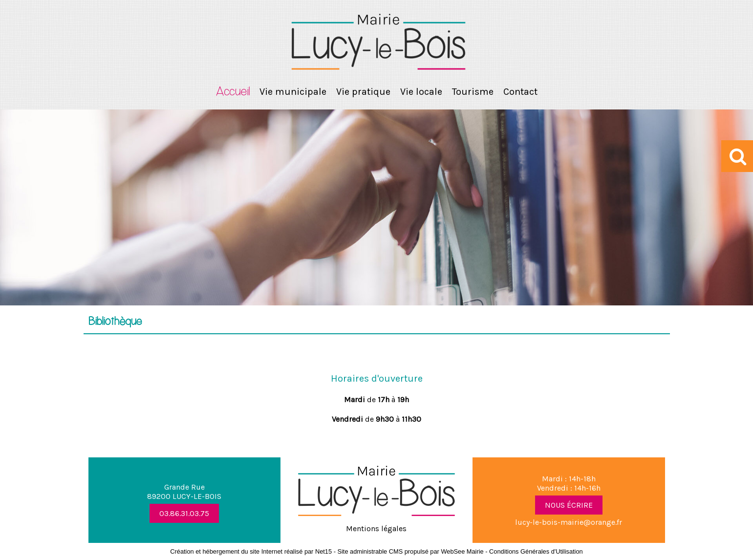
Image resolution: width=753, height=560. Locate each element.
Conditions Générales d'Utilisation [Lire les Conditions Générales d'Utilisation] (536, 551)
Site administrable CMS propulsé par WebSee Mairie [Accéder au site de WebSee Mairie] (410, 551)
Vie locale (421, 92)
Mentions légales (376, 528)
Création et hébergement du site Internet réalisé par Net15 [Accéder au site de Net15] (251, 551)
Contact (520, 92)
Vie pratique (363, 92)
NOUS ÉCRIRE (569, 505)
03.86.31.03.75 (184, 513)
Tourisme (473, 92)
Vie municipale (293, 92)
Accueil (233, 92)
